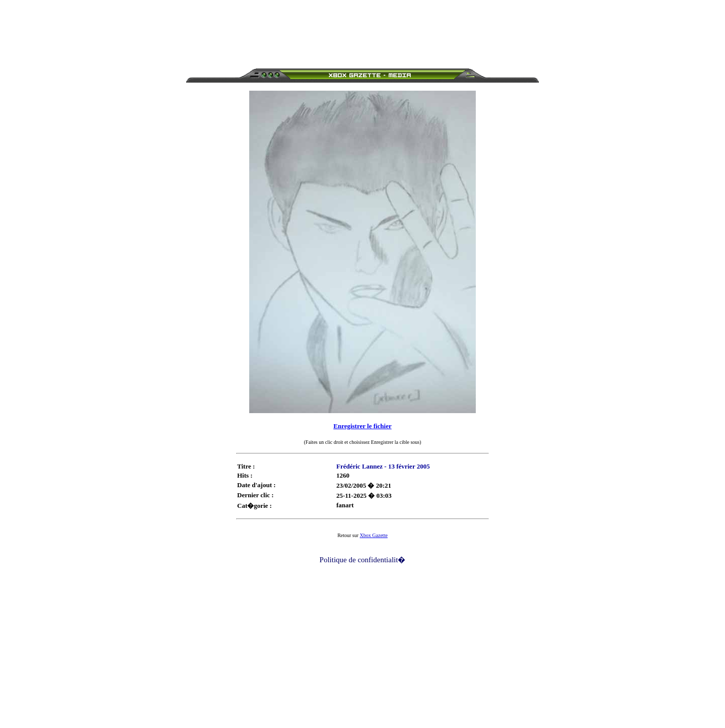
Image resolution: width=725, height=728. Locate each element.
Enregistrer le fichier (362, 426)
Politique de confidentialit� (363, 560)
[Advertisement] (362, 27)
